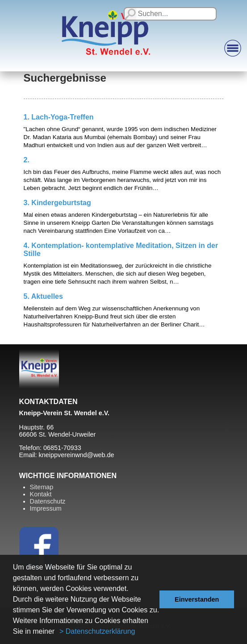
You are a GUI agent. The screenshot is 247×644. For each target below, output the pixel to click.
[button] (58, 632)
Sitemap (42, 487)
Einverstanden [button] (197, 599)
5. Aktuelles (43, 296)
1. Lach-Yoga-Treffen (59, 117)
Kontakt (41, 494)
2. (27, 160)
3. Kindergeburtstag (57, 203)
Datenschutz (48, 501)
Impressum (46, 508)
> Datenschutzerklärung (97, 631)
